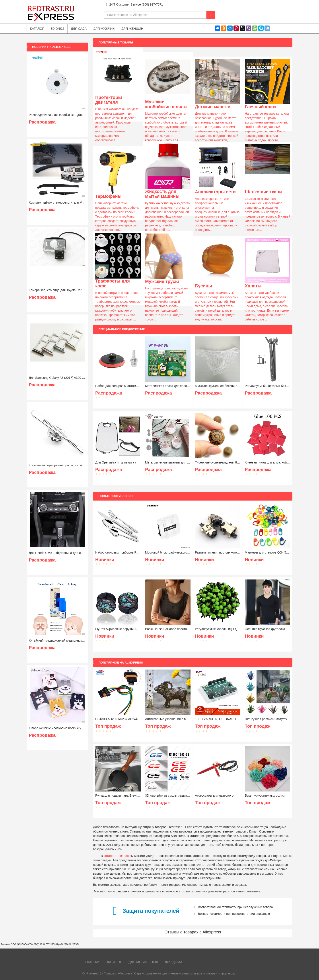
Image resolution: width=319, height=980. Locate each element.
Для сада (79, 29)
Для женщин (132, 29)
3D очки (57, 29)
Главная (93, 962)
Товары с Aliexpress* (119, 973)
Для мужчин (104, 29)
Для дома (174, 962)
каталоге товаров (116, 856)
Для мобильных (143, 962)
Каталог (115, 962)
